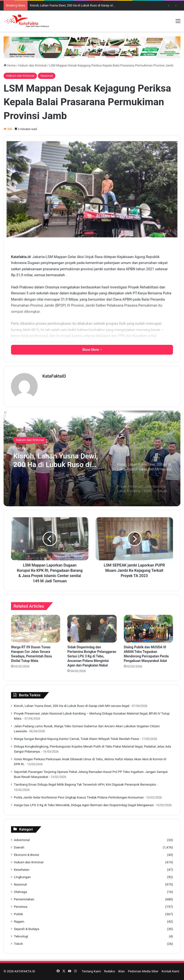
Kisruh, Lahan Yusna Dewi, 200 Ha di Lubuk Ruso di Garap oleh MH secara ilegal (85, 5)
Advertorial (22, 840)
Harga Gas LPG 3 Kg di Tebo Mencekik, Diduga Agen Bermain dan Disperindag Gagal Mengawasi (84, 805)
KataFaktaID (54, 376)
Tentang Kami (91, 971)
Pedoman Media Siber (143, 971)
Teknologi (21, 936)
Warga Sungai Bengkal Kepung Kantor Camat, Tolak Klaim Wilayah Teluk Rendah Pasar (77, 739)
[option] (92, 458)
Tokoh (18, 944)
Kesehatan (22, 870)
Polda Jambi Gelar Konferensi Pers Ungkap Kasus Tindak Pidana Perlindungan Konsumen (79, 797)
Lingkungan (22, 877)
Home (10, 65)
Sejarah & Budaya (26, 929)
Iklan (121, 971)
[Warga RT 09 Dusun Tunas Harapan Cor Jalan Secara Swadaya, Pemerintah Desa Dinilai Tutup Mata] (36, 629)
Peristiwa (21, 907)
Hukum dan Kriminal (32, 65)
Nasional (47, 76)
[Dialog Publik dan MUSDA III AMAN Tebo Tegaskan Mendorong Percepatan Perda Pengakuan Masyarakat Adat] (148, 629)
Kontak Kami (170, 971)
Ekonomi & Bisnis (26, 855)
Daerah (19, 847)
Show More (92, 350)
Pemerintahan (24, 899)
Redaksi (109, 971)
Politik (18, 914)
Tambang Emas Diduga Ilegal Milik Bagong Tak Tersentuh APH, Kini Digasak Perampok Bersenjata (85, 784)
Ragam (19, 921)
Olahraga (20, 892)
